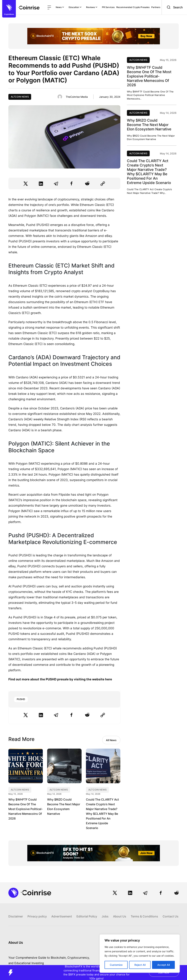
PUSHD (21, 699)
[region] (140, 954)
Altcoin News (20, 97)
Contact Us (171, 916)
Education (75, 7)
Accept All (164, 965)
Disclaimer (16, 916)
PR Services (108, 7)
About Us (120, 916)
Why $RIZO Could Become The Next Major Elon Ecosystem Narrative (149, 125)
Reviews (92, 7)
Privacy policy (37, 916)
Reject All (140, 965)
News (60, 7)
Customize (116, 965)
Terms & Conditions (144, 916)
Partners (156, 7)
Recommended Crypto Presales (133, 7)
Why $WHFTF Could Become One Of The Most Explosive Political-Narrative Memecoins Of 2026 (25, 809)
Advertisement (62, 916)
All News (111, 740)
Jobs (105, 916)
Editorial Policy (87, 916)
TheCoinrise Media (77, 97)
